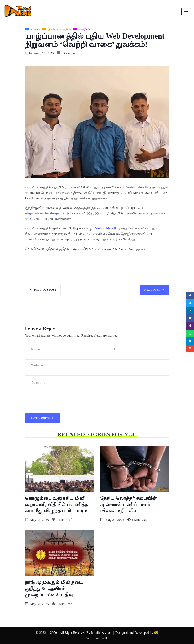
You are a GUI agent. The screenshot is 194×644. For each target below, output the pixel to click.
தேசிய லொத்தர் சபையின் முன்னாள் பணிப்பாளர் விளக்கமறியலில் (128, 504)
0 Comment (70, 53)
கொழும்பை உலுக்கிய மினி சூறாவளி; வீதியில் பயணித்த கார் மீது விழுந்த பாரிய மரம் (56, 504)
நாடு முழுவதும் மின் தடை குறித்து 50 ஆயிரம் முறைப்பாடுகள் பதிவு (54, 589)
